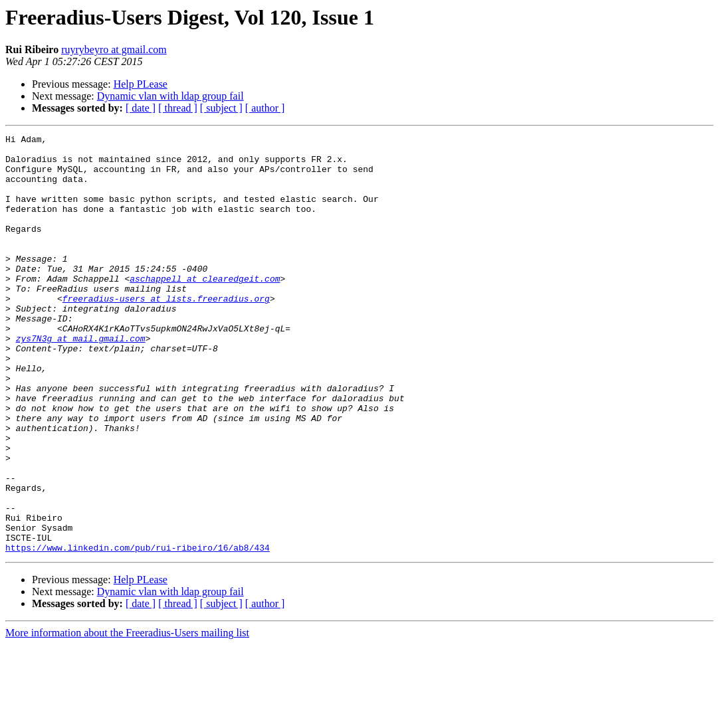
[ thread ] (178, 108)
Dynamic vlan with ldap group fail (170, 96)
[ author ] (265, 108)
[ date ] (141, 108)
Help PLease (141, 84)
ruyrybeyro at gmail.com (114, 49)
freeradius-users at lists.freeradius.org (166, 332)
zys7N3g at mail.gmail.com (81, 380)
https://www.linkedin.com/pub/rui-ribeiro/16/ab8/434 (138, 631)
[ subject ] (221, 108)
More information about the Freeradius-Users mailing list (127, 716)
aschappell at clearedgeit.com (205, 308)
